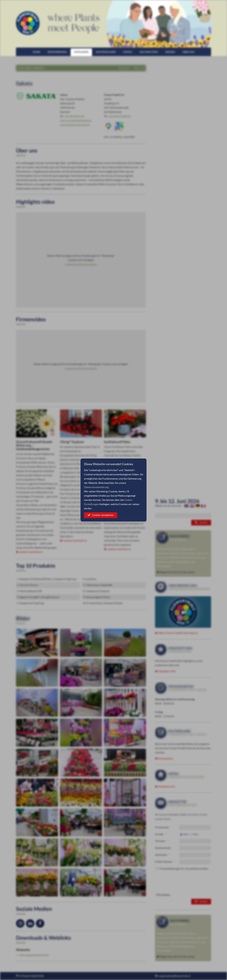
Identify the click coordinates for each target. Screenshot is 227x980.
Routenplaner (106, 52)
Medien (170, 52)
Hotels (128, 52)
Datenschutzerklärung (96, 487)
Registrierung (57, 52)
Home (36, 52)
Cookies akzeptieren (103, 515)
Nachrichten (149, 52)
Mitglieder (81, 52)
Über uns (188, 52)
